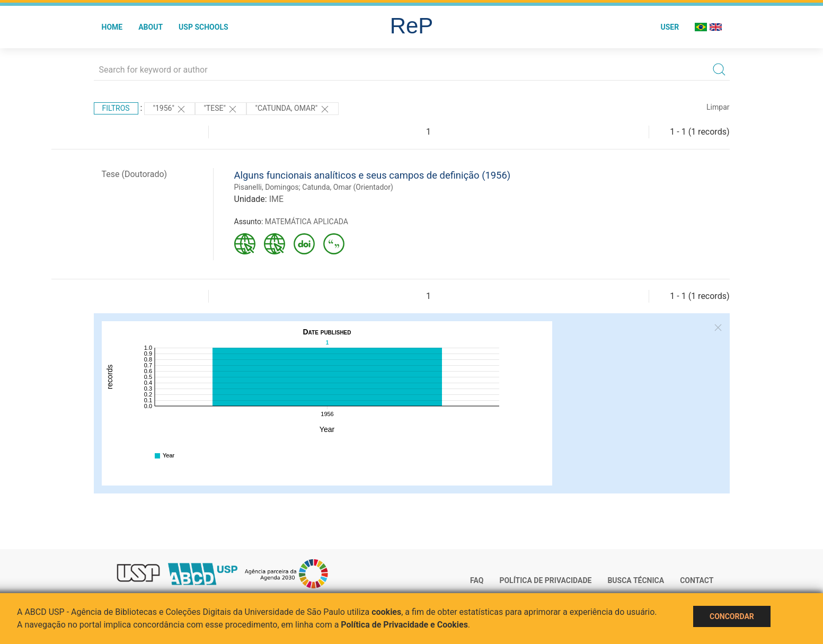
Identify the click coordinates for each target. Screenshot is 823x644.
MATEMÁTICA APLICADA (307, 222)
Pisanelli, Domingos (267, 187)
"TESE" (221, 109)
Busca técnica (636, 580)
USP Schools (203, 27)
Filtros (116, 108)
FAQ (477, 580)
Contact (697, 580)
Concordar (732, 616)
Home (112, 27)
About (151, 27)
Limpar (718, 107)
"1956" (170, 109)
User (670, 27)
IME (276, 199)
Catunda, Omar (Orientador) (348, 187)
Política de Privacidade (545, 580)
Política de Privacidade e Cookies (404, 625)
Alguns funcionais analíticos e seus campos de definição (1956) (373, 175)
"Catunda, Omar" (292, 109)
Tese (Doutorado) (135, 174)
